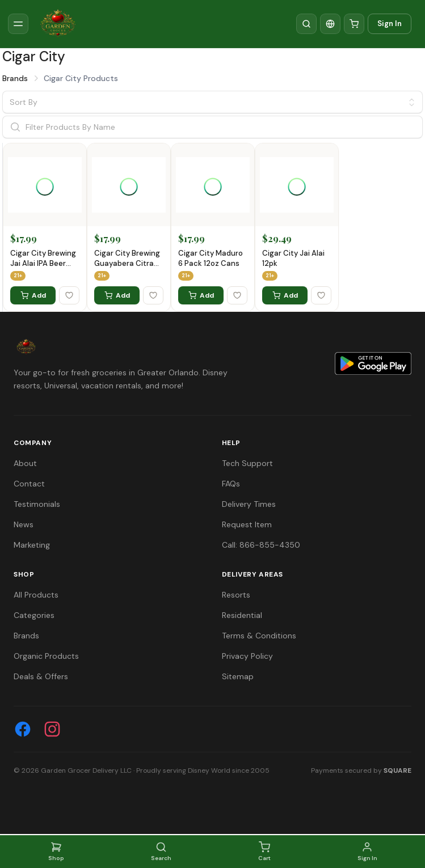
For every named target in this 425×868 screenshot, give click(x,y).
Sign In (390, 24)
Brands (15, 78)
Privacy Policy (247, 656)
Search (161, 852)
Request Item (247, 524)
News (24, 524)
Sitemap (238, 676)
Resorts (236, 595)
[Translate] (330, 24)
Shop (56, 852)
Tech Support (247, 463)
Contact (29, 484)
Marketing (32, 545)
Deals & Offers (41, 676)
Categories (34, 615)
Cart (264, 852)
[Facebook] (23, 729)
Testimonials (37, 504)
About (25, 463)
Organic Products (46, 656)
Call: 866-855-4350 (261, 545)
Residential (242, 615)
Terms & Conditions (259, 636)
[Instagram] (52, 729)
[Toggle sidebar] (18, 24)
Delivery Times (249, 504)
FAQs (231, 484)
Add (33, 295)
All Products (36, 595)
